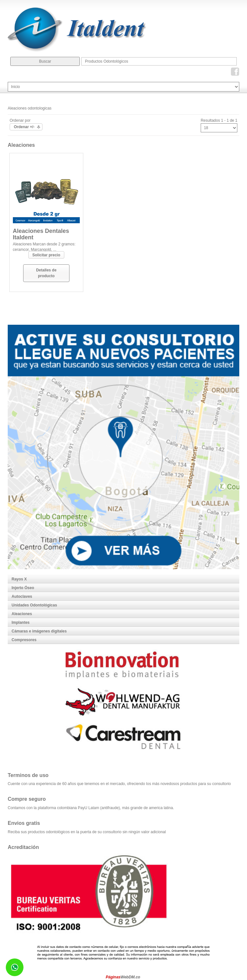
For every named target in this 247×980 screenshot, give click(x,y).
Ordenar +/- (24, 127)
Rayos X (19, 579)
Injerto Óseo (23, 588)
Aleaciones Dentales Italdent (41, 234)
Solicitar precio (46, 255)
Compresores (24, 640)
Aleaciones (22, 614)
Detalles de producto (46, 273)
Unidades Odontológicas (34, 605)
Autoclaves (22, 596)
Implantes (21, 622)
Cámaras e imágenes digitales (39, 631)
